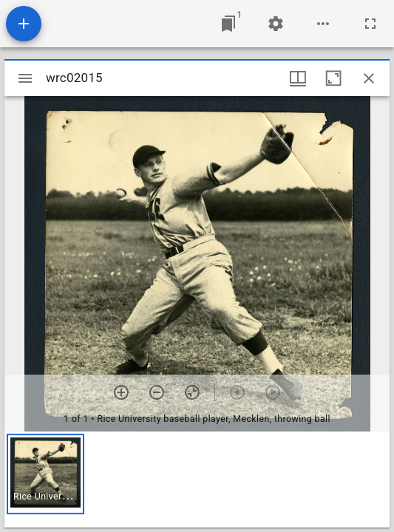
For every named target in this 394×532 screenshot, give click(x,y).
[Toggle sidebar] (25, 78)
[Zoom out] (157, 392)
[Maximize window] (333, 78)
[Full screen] (370, 24)
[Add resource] (24, 24)
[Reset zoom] (192, 392)
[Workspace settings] (276, 24)
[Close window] (369, 78)
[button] (45, 474)
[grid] (197, 480)
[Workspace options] (323, 24)
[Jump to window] (228, 24)
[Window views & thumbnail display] (298, 78)
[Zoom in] (121, 392)
